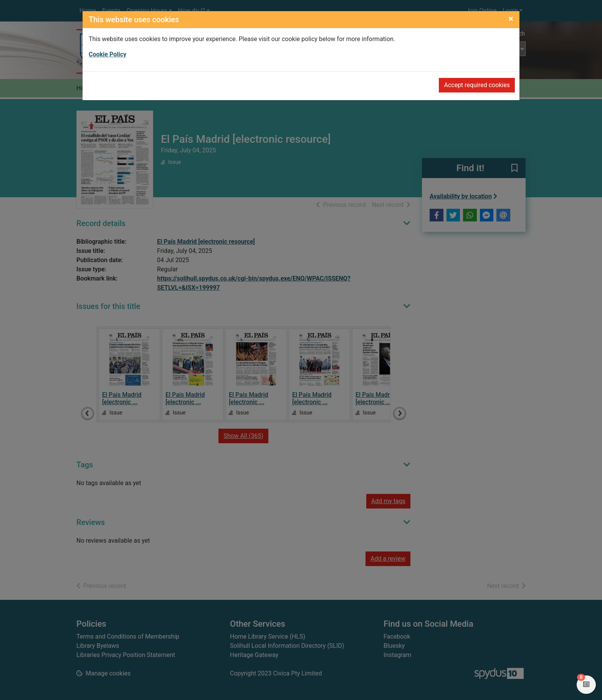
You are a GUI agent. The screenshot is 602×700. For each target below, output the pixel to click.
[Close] (511, 19)
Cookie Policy (107, 54)
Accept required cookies (477, 85)
